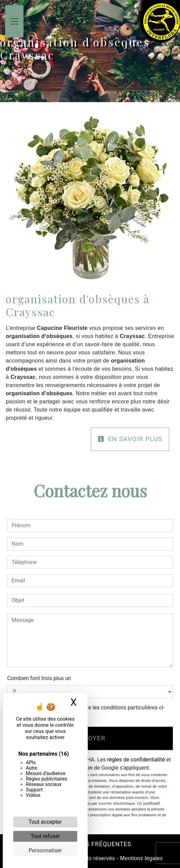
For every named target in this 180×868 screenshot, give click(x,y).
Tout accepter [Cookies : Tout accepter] (45, 822)
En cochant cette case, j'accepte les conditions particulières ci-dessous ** (89, 712)
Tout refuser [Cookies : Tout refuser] (45, 836)
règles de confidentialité (136, 760)
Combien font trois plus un (39, 678)
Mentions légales (141, 858)
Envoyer (90, 738)
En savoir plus (130, 439)
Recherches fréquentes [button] (90, 844)
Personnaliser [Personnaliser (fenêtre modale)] (45, 850)
